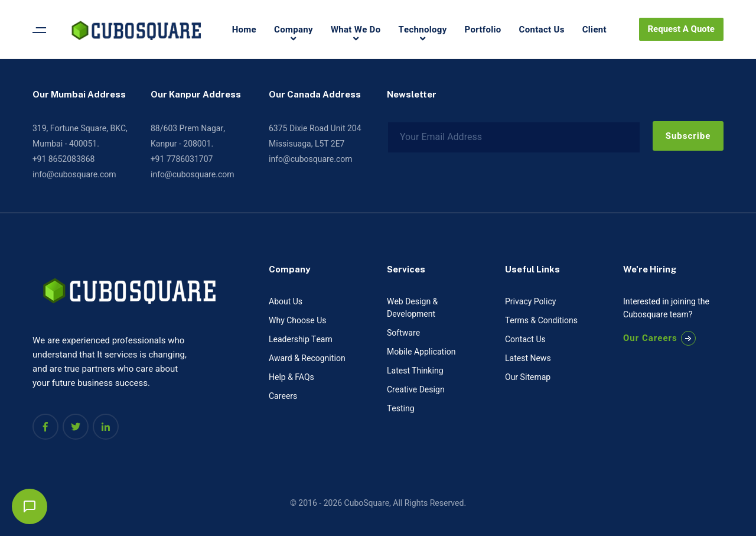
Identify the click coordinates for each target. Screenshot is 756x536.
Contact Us (525, 340)
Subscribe (688, 136)
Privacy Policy (530, 302)
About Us (286, 302)
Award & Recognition (307, 358)
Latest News (528, 358)
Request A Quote (681, 29)
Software (403, 333)
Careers (283, 396)
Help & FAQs (291, 377)
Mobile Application (421, 352)
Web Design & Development (412, 308)
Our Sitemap (528, 377)
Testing (401, 409)
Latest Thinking (415, 371)
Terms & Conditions (541, 321)
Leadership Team (301, 340)
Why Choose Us (297, 321)
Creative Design (416, 390)
